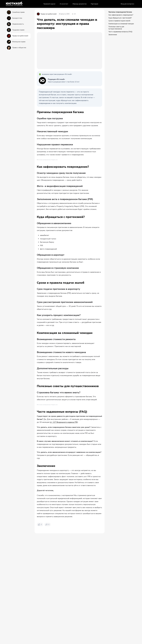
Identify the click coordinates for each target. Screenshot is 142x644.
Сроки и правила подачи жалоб (119, 21)
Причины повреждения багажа (120, 12)
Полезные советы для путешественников (116, 28)
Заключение (113, 35)
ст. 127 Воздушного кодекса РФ (64, 516)
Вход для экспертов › (128, 4)
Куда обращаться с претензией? (120, 18)
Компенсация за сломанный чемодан (121, 24)
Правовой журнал (49, 4)
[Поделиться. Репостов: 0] (48, 618)
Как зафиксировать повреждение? (121, 15)
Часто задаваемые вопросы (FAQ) (120, 32)
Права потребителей (55, 633)
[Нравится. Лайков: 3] (40, 618)
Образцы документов (79, 4)
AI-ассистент (64, 4)
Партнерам (94, 4)
